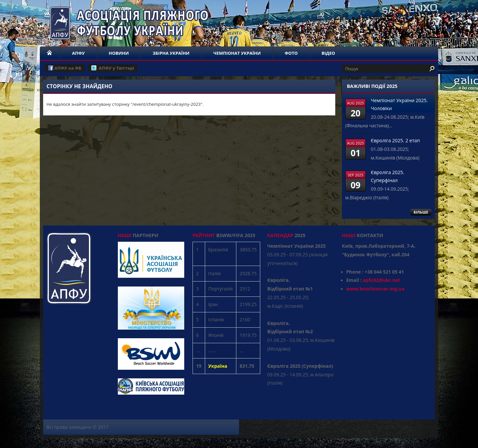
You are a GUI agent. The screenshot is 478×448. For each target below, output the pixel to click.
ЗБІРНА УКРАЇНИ (171, 53)
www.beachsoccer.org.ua (375, 289)
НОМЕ (50, 53)
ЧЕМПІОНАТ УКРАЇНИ (237, 53)
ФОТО (291, 53)
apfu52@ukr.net (381, 280)
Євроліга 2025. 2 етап (395, 140)
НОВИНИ (119, 53)
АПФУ (78, 53)
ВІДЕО (328, 53)
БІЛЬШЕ (421, 212)
